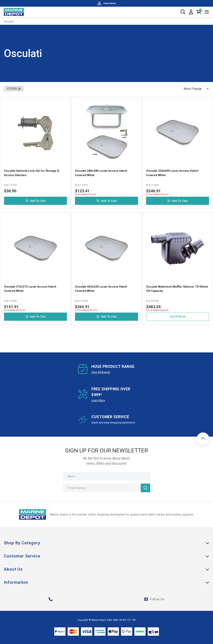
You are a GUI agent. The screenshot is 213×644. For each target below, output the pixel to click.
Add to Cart (36, 201)
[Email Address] (107, 488)
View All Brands (101, 372)
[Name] (107, 476)
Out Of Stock (178, 317)
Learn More (98, 400)
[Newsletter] (145, 488)
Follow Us (154, 599)
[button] (203, 439)
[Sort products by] (195, 89)
